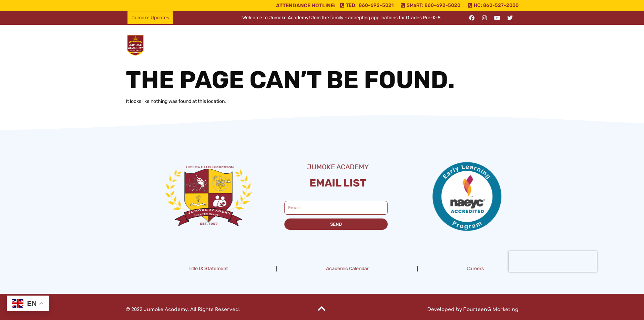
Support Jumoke (488, 45)
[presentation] (580, 262)
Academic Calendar (375, 269)
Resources (406, 45)
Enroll (443, 45)
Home (289, 45)
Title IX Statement (236, 269)
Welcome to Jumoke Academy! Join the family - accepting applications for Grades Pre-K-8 (341, 18)
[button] (320, 45)
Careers (503, 269)
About (320, 45)
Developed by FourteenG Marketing (473, 310)
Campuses (360, 45)
